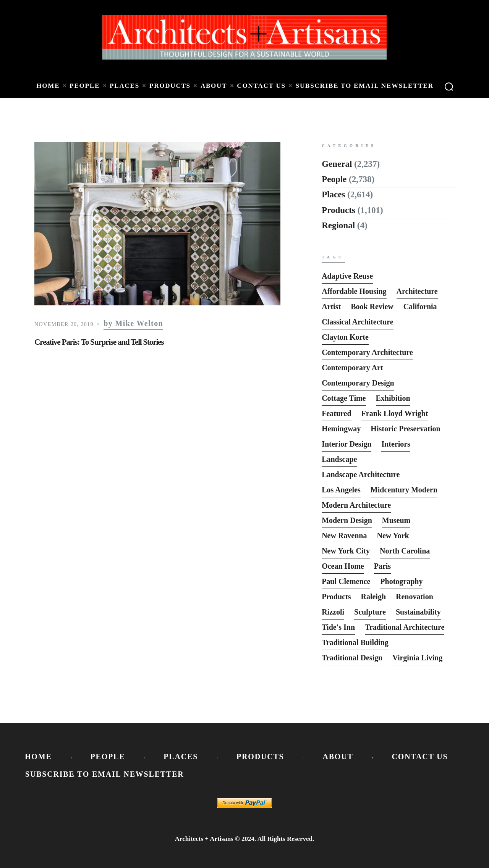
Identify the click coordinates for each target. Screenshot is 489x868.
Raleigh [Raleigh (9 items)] (373, 597)
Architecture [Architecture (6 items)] (417, 291)
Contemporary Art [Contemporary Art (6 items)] (352, 368)
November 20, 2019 (64, 324)
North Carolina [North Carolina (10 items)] (405, 551)
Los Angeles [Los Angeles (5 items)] (341, 490)
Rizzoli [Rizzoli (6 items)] (333, 612)
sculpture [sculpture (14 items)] (370, 612)
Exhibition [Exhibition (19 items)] (393, 398)
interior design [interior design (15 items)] (347, 444)
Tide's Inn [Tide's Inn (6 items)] (338, 627)
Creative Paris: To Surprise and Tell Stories (99, 342)
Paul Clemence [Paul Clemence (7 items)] (346, 581)
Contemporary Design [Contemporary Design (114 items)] (358, 383)
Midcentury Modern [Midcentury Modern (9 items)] (404, 490)
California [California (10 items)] (420, 307)
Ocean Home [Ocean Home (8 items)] (343, 566)
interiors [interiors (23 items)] (396, 444)
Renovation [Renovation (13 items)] (415, 597)
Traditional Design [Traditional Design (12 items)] (352, 658)
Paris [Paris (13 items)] (382, 566)
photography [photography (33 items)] (401, 581)
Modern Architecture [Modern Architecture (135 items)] (356, 505)
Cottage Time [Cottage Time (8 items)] (344, 398)
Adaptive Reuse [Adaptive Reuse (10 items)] (347, 276)
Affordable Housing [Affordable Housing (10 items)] (354, 291)
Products (338, 210)
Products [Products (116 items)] (336, 597)
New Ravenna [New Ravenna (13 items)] (344, 536)
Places (333, 194)
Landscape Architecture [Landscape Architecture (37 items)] (361, 474)
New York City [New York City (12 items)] (346, 551)
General (337, 164)
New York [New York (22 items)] (393, 536)
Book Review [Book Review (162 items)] (372, 307)
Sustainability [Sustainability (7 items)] (418, 612)
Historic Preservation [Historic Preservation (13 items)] (405, 429)
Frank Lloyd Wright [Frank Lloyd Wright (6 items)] (395, 413)
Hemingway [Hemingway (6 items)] (341, 429)
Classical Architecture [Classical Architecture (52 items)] (358, 322)
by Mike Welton (133, 323)
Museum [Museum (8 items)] (396, 520)
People (334, 179)
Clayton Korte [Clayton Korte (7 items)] (345, 337)
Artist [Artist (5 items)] (331, 307)
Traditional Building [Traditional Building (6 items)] (355, 642)
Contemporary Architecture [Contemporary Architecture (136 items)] (367, 352)
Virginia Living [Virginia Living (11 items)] (417, 658)
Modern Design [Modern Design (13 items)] (347, 520)
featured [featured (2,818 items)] (336, 413)
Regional (338, 225)
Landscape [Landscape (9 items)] (339, 459)
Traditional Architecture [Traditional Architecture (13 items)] (405, 627)
